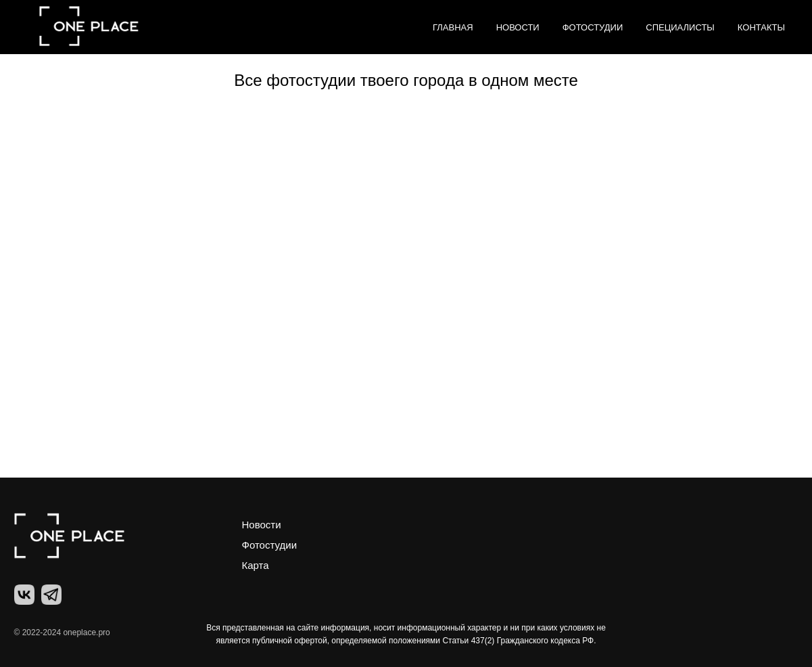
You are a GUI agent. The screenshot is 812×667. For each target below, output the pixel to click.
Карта (256, 565)
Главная (453, 27)
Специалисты (680, 27)
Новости (518, 27)
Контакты (761, 27)
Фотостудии (593, 27)
